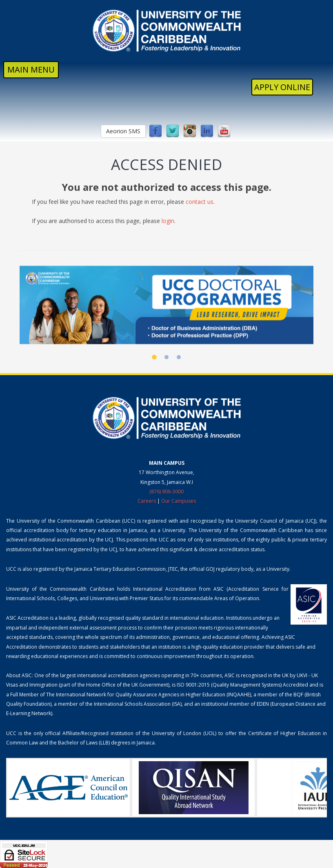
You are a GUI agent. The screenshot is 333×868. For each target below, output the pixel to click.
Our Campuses (179, 501)
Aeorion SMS (123, 131)
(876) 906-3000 (166, 491)
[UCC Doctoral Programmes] (166, 305)
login (168, 221)
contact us (200, 202)
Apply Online (282, 87)
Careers (147, 501)
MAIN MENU (31, 70)
